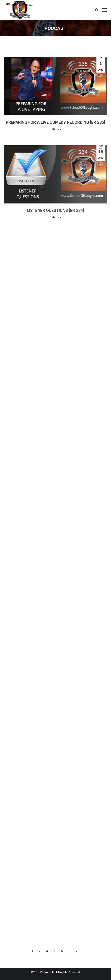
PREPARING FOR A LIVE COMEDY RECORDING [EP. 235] (55, 122)
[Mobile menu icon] (104, 10)
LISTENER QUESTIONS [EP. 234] (55, 210)
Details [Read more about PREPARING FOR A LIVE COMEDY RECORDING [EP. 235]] (54, 129)
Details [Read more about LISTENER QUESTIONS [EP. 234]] (54, 217)
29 (78, 951)
